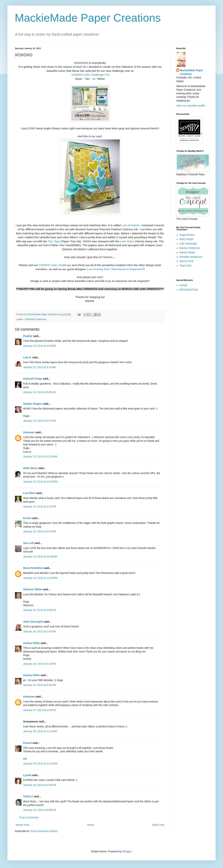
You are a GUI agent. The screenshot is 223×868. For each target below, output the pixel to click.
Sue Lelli (29, 543)
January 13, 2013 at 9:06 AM (39, 392)
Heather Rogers (33, 404)
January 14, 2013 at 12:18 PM (40, 578)
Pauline (28, 336)
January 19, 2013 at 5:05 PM (40, 785)
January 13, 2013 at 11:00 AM (40, 457)
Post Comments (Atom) (44, 831)
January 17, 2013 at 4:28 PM (40, 710)
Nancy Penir (187, 261)
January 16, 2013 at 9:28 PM (40, 664)
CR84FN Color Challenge (55, 265)
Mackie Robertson (190, 248)
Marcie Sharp (187, 252)
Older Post (158, 825)
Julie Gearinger (188, 244)
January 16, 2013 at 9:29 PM (40, 685)
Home (90, 825)
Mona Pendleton (33, 568)
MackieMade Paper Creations (88, 18)
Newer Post (22, 825)
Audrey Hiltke (31, 643)
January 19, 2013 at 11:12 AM (40, 764)
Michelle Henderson (191, 257)
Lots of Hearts (130, 225)
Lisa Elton (29, 493)
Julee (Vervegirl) (33, 622)
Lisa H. (27, 357)
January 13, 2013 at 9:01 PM (40, 531)
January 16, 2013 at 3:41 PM (40, 631)
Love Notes (127, 241)
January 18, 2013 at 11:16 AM (40, 731)
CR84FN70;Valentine (35, 319)
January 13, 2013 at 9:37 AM (39, 421)
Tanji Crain (186, 266)
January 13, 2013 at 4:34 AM (39, 346)
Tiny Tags (54, 241)
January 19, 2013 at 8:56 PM (40, 810)
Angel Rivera (187, 235)
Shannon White (33, 589)
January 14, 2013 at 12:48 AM (40, 557)
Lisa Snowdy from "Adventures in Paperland (115, 269)
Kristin (27, 518)
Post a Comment (29, 817)
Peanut (27, 743)
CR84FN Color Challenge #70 (90, 75)
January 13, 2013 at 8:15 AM (39, 367)
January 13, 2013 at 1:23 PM (40, 507)
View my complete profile (191, 106)
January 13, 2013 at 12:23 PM (40, 482)
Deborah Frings (33, 379)
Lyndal (27, 775)
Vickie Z (28, 796)
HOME (183, 285)
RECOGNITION (189, 290)
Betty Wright (187, 239)
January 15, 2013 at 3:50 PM (40, 610)
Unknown (29, 432)
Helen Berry (30, 468)
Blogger (127, 851)
